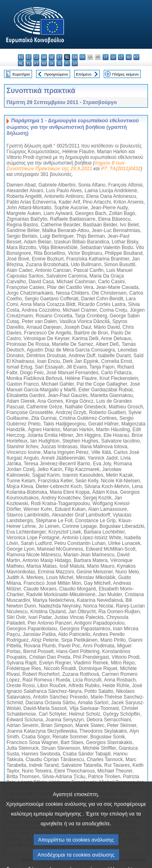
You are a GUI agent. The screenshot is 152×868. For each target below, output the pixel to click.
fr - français (82, 57)
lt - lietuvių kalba (121, 57)
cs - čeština (36, 57)
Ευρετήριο (21, 74)
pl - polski (29, 63)
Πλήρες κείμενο (125, 74)
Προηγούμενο (56, 74)
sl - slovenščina (59, 63)
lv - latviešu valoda (113, 57)
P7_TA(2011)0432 (121, 169)
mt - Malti (136, 57)
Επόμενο (83, 74)
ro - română (44, 63)
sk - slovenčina (52, 63)
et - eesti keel (59, 57)
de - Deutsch (52, 57)
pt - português (36, 63)
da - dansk (44, 57)
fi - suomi (67, 63)
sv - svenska (75, 63)
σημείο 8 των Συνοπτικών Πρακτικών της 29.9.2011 (65, 166)
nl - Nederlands (21, 63)
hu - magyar (129, 57)
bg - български (21, 57)
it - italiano (106, 57)
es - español (29, 57)
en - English (75, 57)
